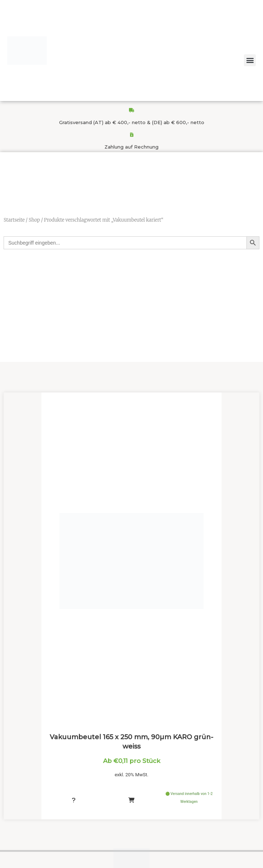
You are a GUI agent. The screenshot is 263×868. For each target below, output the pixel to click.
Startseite (14, 220)
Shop (34, 220)
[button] (250, 60)
